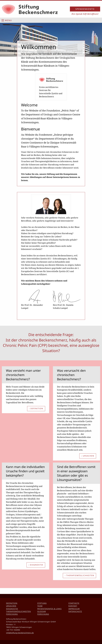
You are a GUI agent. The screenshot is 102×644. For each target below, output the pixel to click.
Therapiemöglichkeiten (18, 611)
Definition (12, 603)
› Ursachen (88, 456)
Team (40, 606)
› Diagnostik (36, 565)
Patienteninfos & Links (49, 609)
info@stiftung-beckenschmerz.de (20, 633)
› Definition (36, 408)
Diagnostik (12, 609)
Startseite (74, 603)
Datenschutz (75, 611)
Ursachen (11, 606)
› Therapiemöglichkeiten (80, 575)
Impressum (74, 609)
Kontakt (73, 606)
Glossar (42, 611)
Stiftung (42, 603)
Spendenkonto (85, 9)
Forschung (12, 614)
